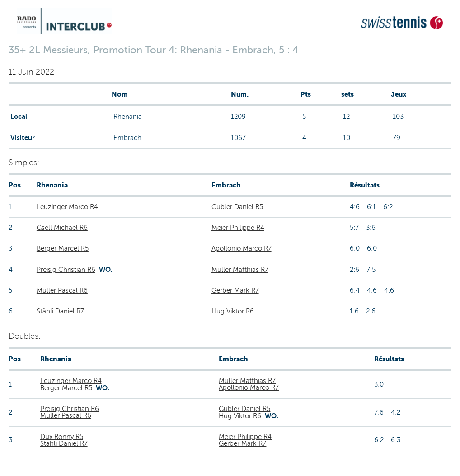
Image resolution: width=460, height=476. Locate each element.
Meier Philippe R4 (238, 228)
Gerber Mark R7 (235, 290)
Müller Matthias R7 (240, 270)
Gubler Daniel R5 (237, 207)
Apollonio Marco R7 (242, 248)
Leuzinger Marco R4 (67, 207)
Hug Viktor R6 (233, 311)
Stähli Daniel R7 (60, 311)
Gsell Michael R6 (62, 228)
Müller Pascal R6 (62, 290)
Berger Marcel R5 (63, 248)
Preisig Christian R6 (66, 270)
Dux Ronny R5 (62, 437)
